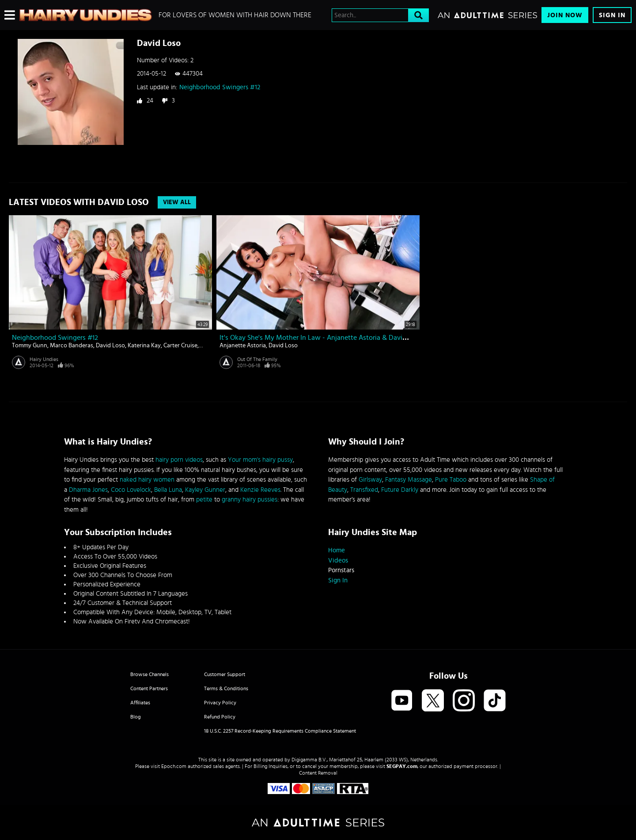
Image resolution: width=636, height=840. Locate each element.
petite (204, 500)
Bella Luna (168, 490)
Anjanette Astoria (243, 346)
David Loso (110, 346)
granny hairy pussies (250, 500)
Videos (338, 561)
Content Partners (149, 688)
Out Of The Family (257, 359)
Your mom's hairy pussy (260, 460)
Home (337, 550)
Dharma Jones (88, 490)
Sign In (612, 15)
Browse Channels (150, 674)
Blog (136, 717)
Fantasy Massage (409, 480)
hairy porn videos (179, 460)
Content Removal (318, 773)
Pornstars (341, 570)
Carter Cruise (180, 346)
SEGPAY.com (402, 766)
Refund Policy (220, 717)
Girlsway (370, 480)
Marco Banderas (72, 346)
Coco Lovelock (131, 490)
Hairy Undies (44, 359)
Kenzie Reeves (260, 490)
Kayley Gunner (205, 490)
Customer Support (225, 674)
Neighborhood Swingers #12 (220, 87)
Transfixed (364, 490)
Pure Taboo (451, 480)
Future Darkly (400, 490)
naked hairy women (147, 480)
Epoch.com (174, 766)
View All (177, 202)
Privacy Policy (220, 703)
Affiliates (140, 703)
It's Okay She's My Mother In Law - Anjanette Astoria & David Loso (321, 338)
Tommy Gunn (30, 346)
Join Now (565, 15)
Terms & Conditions (226, 688)
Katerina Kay (144, 346)
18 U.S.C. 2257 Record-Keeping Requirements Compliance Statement (280, 731)
